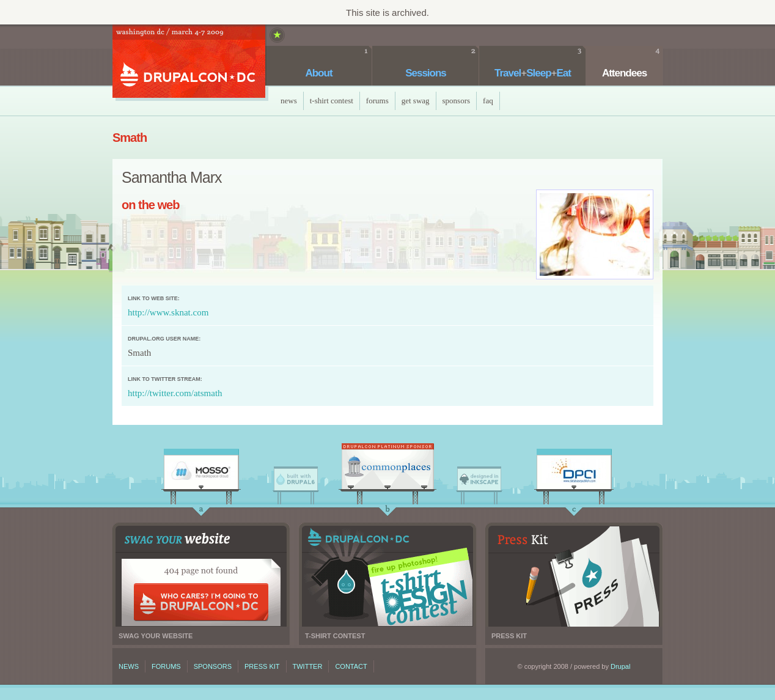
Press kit (574, 576)
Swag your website (201, 576)
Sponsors (457, 101)
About (318, 73)
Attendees (624, 73)
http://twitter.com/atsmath (175, 393)
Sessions (426, 73)
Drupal (620, 666)
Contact (351, 666)
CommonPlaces (387, 470)
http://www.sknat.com (168, 312)
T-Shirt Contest (332, 101)
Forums (377, 101)
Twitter (308, 666)
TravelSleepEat (533, 73)
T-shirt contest (387, 576)
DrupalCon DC (189, 63)
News (289, 101)
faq (488, 101)
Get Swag (416, 101)
